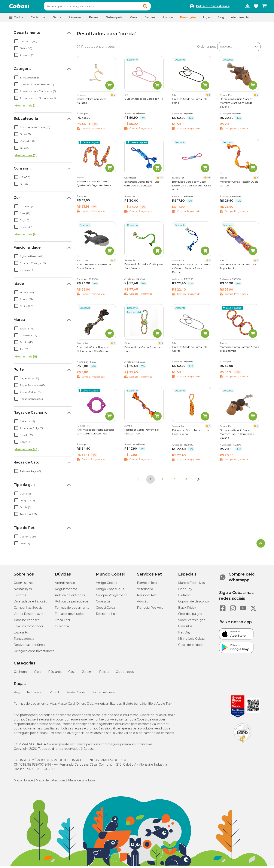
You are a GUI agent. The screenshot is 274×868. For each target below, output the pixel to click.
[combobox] (105, 7)
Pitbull (54, 694)
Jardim (87, 674)
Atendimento (240, 19)
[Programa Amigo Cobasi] (247, 7)
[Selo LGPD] (242, 745)
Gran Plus (185, 628)
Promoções (188, 19)
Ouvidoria (62, 628)
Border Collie (75, 694)
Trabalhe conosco (27, 622)
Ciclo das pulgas (190, 616)
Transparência (24, 641)
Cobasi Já (103, 603)
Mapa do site (23, 782)
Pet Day (184, 634)
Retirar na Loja (107, 616)
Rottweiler (35, 694)
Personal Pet (147, 597)
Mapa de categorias (51, 782)
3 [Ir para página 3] (175, 481)
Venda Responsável (28, 616)
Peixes (104, 674)
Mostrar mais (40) (27, 451)
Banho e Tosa (147, 585)
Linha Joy (185, 591)
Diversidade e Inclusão (31, 603)
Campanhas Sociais (28, 610)
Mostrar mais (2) (26, 107)
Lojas (207, 19)
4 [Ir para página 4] (186, 481)
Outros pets (125, 674)
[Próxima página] (198, 481)
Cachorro (20, 674)
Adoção (143, 603)
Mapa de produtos (82, 782)
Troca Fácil (63, 622)
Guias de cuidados (192, 647)
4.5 (161, 179)
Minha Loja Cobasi (192, 641)
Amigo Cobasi (106, 585)
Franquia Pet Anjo (150, 610)
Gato (38, 674)
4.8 (209, 179)
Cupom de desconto (194, 603)
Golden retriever (104, 694)
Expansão (21, 634)
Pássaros (55, 674)
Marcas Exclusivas (191, 585)
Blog (221, 19)
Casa (72, 674)
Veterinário (145, 591)
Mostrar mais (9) (26, 236)
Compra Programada (112, 597)
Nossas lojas (23, 591)
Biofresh (184, 597)
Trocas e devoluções (70, 616)
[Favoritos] (256, 7)
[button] (153, 7)
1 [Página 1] (150, 481)
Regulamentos (66, 591)
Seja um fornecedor (28, 628)
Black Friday (187, 610)
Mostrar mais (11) (26, 358)
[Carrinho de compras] (265, 7)
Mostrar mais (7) (26, 157)
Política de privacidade (71, 603)
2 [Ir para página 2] (163, 481)
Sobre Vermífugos (192, 622)
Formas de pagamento (72, 610)
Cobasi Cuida (105, 610)
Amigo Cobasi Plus (110, 591)
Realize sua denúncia (29, 647)
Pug (17, 694)
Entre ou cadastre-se (213, 7)
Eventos (20, 597)
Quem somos (24, 585)
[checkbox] (16, 43)
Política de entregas (70, 597)
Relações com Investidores (34, 653)
